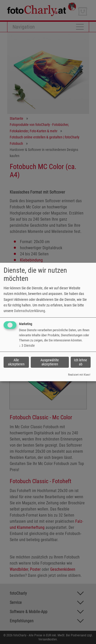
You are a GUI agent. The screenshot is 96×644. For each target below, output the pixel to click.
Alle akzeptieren (16, 362)
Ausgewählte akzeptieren (50, 362)
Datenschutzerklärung (30, 311)
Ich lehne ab (81, 362)
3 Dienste (27, 345)
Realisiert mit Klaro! (79, 375)
